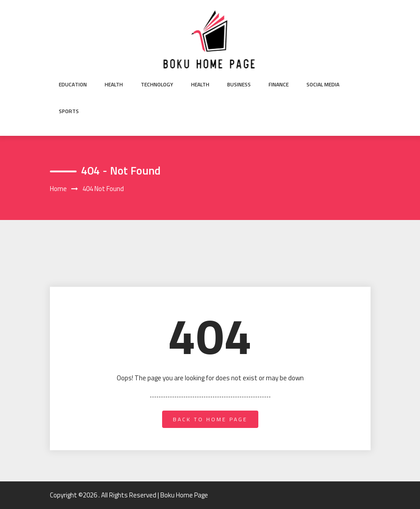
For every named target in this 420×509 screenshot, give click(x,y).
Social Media (323, 84)
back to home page (210, 419)
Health (114, 84)
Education (73, 84)
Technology (157, 84)
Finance (279, 84)
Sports (69, 111)
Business (239, 84)
